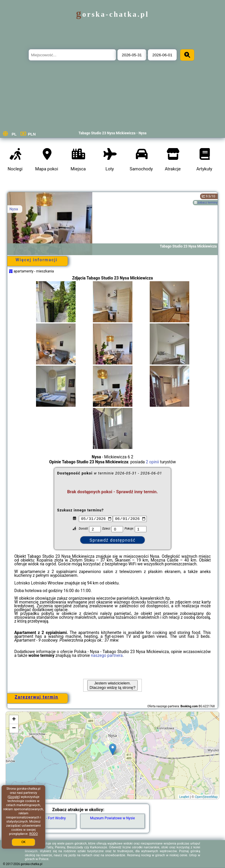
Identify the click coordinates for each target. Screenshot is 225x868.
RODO (34, 834)
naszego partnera (107, 655)
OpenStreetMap (206, 797)
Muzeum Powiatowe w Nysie (112, 818)
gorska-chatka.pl (113, 14)
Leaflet (184, 797)
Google (14, 797)
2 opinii (152, 462)
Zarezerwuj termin (36, 697)
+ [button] (14, 720)
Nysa (14, 209)
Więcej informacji (36, 260)
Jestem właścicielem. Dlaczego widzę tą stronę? (112, 685)
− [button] (14, 728)
